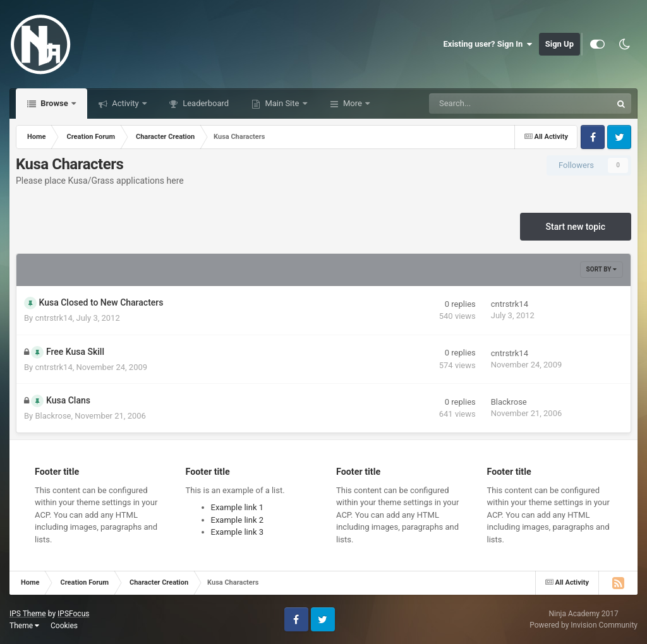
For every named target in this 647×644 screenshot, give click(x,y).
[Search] (488, 104)
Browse (54, 103)
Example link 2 (238, 520)
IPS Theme (28, 614)
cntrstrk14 (53, 318)
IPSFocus (73, 614)
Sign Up (559, 44)
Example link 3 (238, 532)
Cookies (64, 626)
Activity (125, 103)
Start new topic (576, 227)
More (353, 103)
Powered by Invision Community (584, 625)
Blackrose (53, 416)
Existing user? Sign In (488, 44)
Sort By (602, 269)
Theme (24, 626)
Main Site (282, 103)
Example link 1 (238, 507)
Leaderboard (205, 103)
